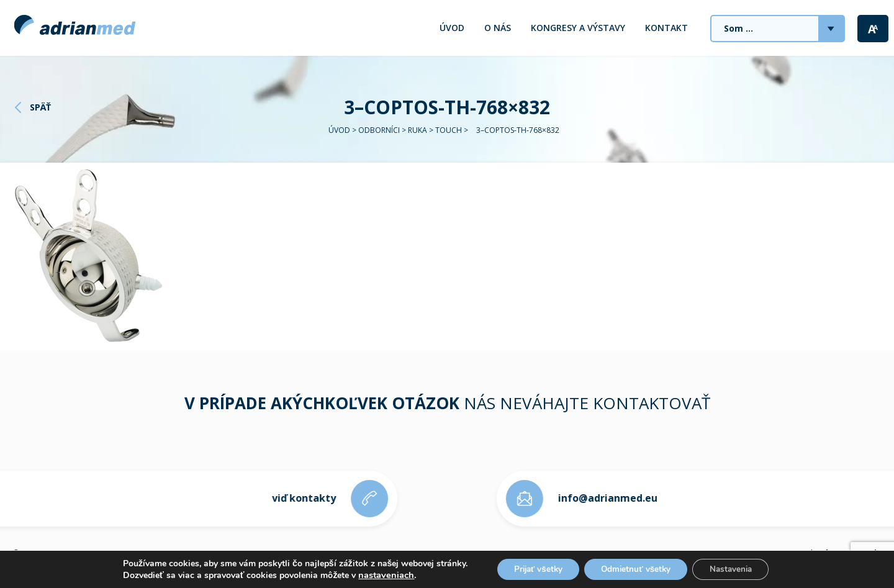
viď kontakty (298, 498)
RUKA (418, 130)
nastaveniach (377, 574)
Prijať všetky (532, 568)
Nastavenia (736, 568)
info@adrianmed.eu (614, 498)
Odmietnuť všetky (636, 568)
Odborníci (379, 130)
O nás (498, 28)
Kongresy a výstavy (578, 28)
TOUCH (449, 130)
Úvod (452, 28)
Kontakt (666, 28)
